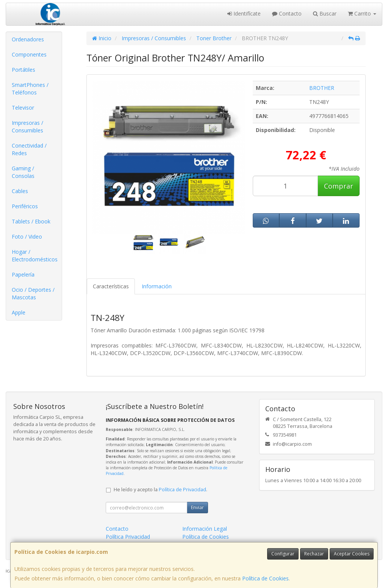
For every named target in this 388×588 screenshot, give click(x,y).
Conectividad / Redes (29, 149)
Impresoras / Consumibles (27, 127)
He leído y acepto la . (160, 490)
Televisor (23, 108)
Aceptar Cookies (352, 554)
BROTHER (322, 88)
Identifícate (244, 13)
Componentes (29, 54)
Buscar (325, 13)
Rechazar (314, 554)
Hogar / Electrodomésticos (35, 255)
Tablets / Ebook (31, 221)
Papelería (23, 274)
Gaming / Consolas (23, 172)
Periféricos (25, 206)
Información (157, 286)
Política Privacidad (128, 537)
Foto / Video (27, 237)
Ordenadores (28, 39)
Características (111, 286)
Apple (19, 312)
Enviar (197, 507)
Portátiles (23, 70)
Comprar (339, 186)
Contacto (287, 13)
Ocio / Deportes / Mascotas (33, 293)
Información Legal (205, 529)
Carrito (362, 13)
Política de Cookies (265, 578)
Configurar (283, 554)
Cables (20, 191)
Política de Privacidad (182, 490)
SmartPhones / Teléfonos (30, 89)
